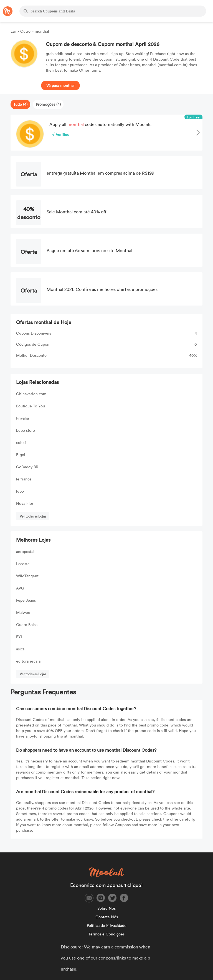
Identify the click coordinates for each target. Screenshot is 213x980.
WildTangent (27, 576)
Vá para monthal (60, 85)
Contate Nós (107, 917)
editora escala (28, 661)
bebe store (26, 430)
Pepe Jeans (26, 600)
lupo (20, 491)
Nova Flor (25, 503)
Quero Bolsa (27, 625)
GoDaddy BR (27, 467)
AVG (20, 588)
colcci (21, 442)
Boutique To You (31, 406)
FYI (19, 637)
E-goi (21, 455)
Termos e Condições (106, 934)
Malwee (23, 612)
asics (20, 649)
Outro (25, 31)
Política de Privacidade (107, 925)
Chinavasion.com (31, 394)
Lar (14, 31)
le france (24, 479)
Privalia (22, 418)
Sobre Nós (106, 908)
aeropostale (26, 551)
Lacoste (23, 564)
